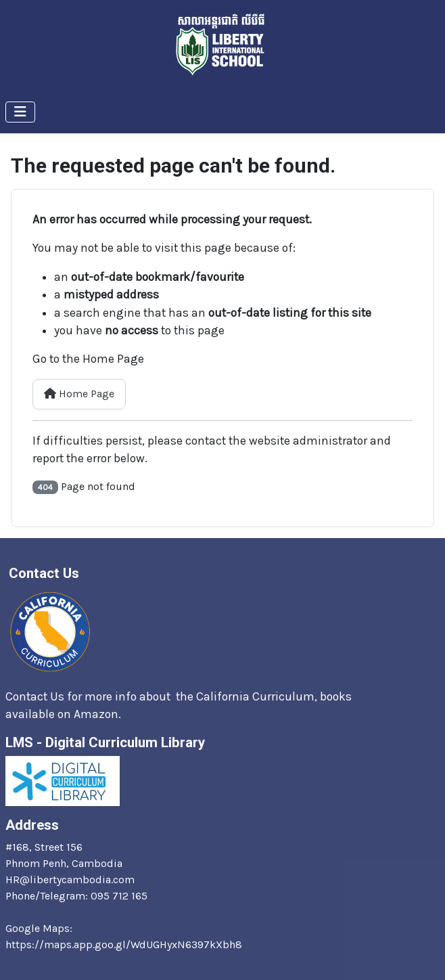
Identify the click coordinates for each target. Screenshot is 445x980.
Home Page (79, 394)
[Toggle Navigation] (20, 112)
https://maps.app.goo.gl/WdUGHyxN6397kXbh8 (124, 944)
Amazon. (99, 714)
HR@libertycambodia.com (70, 879)
